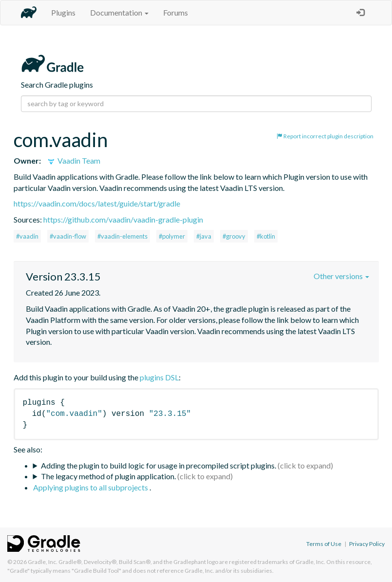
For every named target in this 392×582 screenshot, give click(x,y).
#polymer (172, 236)
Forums (176, 12)
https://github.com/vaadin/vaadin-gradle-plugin (123, 219)
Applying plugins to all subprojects (91, 487)
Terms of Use (324, 544)
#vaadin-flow (68, 236)
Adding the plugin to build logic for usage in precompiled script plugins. (159, 465)
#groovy (234, 236)
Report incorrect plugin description (325, 136)
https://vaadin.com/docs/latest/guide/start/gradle (97, 203)
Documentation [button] (119, 12)
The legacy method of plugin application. (108, 476)
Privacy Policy (367, 544)
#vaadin (27, 236)
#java (204, 236)
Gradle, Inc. (43, 562)
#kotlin (266, 236)
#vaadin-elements (122, 236)
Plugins (63, 12)
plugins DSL (159, 377)
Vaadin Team (73, 160)
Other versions (341, 276)
